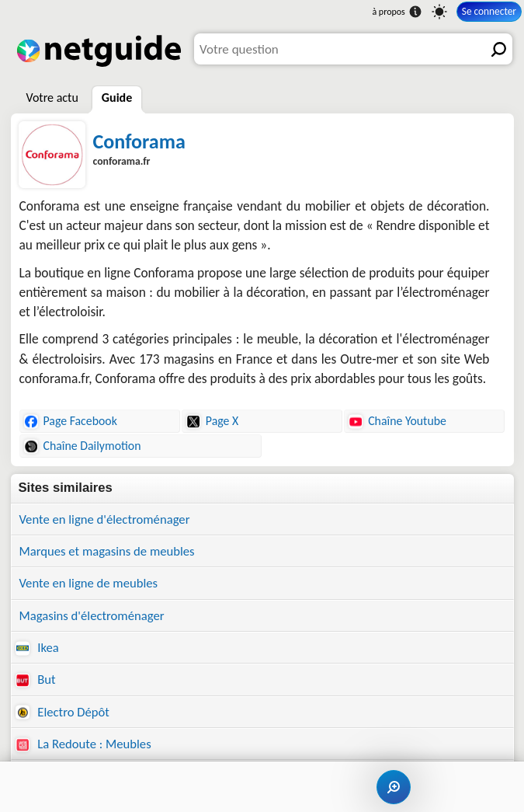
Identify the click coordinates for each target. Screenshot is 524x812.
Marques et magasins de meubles (107, 551)
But (36, 679)
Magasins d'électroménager (92, 615)
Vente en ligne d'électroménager (105, 519)
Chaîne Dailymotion (83, 446)
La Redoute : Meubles (83, 744)
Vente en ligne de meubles (89, 583)
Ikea (37, 647)
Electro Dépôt (62, 712)
